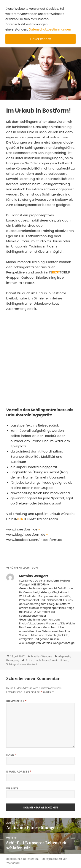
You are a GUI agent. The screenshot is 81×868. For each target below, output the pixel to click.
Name (12, 755)
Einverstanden (40, 39)
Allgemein (64, 656)
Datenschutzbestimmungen (50, 29)
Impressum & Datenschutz (22, 859)
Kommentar (16, 701)
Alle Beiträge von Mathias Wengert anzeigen (48, 643)
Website (12, 788)
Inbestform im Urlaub (55, 660)
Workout (32, 664)
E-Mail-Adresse (19, 772)
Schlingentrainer (16, 664)
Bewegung (13, 660)
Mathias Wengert (41, 656)
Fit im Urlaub (33, 660)
